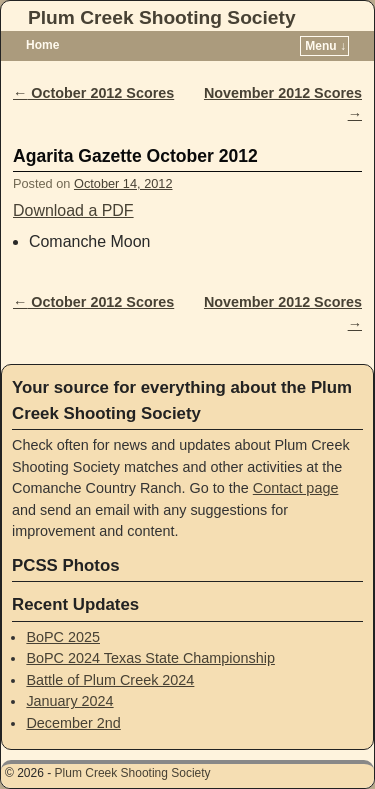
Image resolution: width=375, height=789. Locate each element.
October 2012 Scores (93, 93)
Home (42, 45)
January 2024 (69, 701)
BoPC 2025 (63, 637)
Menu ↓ (325, 46)
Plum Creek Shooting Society (162, 17)
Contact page (296, 488)
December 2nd (73, 723)
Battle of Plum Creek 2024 (110, 680)
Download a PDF (73, 210)
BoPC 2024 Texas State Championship (150, 658)
